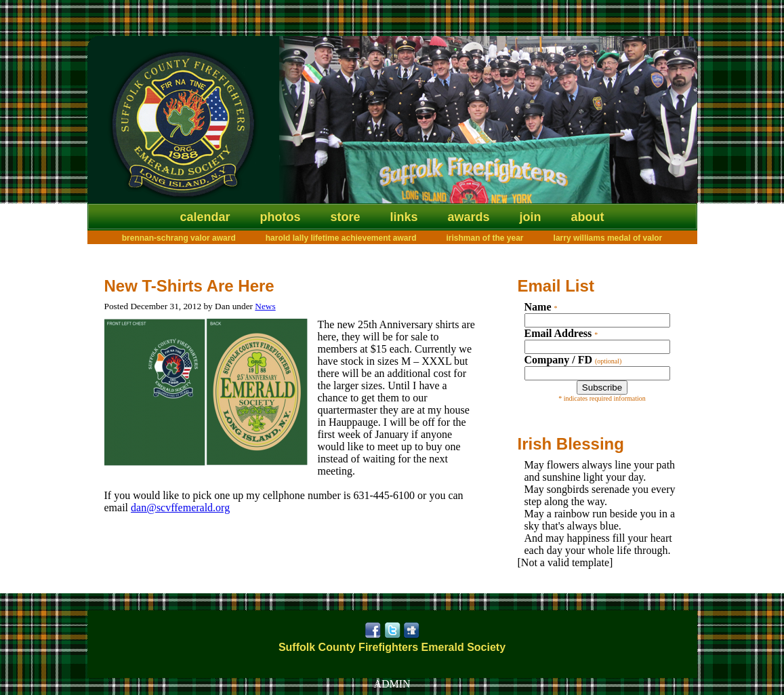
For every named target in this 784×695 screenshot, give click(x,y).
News (265, 306)
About (588, 217)
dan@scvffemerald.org (180, 508)
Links (404, 217)
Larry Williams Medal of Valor (608, 238)
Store (345, 217)
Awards (469, 217)
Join (531, 217)
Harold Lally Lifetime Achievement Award (341, 238)
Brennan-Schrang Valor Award (179, 238)
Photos (280, 217)
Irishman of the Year (485, 238)
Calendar (205, 217)
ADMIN (392, 684)
